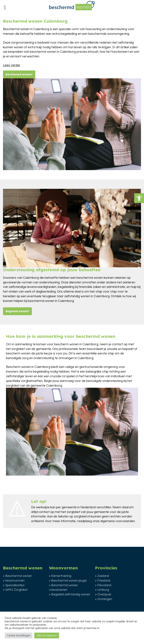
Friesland (104, 580)
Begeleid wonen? (17, 311)
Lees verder (12, 65)
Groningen (105, 599)
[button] (139, 198)
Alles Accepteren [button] (47, 635)
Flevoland (104, 585)
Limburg (103, 590)
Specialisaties (15, 585)
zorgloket (73, 512)
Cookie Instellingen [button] (19, 635)
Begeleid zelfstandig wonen (71, 594)
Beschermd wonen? (19, 74)
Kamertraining (61, 576)
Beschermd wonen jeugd (69, 580)
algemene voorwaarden (118, 521)
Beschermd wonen (19, 576)
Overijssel (104, 594)
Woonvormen (15, 580)
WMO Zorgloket (16, 590)
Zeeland (103, 576)
